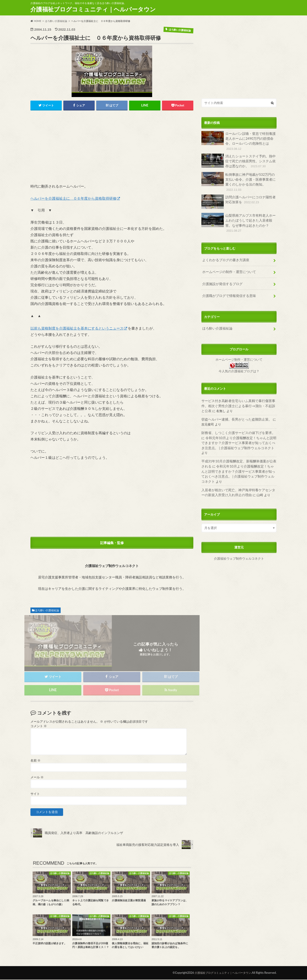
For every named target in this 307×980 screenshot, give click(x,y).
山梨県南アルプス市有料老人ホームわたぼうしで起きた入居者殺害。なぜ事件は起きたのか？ (238, 218)
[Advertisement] (112, 149)
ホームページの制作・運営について (227, 265)
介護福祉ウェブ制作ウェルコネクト (239, 537)
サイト (35, 794)
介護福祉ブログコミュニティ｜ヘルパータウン (93, 9)
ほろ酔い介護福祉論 (47, 611)
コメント (39, 727)
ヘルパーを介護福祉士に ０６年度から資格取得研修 (73, 198)
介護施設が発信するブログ (221, 277)
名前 (35, 761)
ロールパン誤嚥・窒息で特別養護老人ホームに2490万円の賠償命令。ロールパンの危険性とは (238, 141)
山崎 (250, 474)
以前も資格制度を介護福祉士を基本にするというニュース (77, 328)
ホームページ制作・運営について (239, 351)
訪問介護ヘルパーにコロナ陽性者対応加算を (238, 200)
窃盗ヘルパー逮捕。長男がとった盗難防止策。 (234, 410)
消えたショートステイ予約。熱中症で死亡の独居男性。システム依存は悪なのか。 (238, 160)
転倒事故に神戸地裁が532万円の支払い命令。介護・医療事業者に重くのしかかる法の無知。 (238, 181)
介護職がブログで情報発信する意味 (227, 288)
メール (37, 778)
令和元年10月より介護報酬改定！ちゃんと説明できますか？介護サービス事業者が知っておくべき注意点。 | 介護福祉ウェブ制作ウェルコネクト (238, 433)
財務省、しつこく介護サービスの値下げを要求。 (236, 423)
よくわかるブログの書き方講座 (224, 254)
